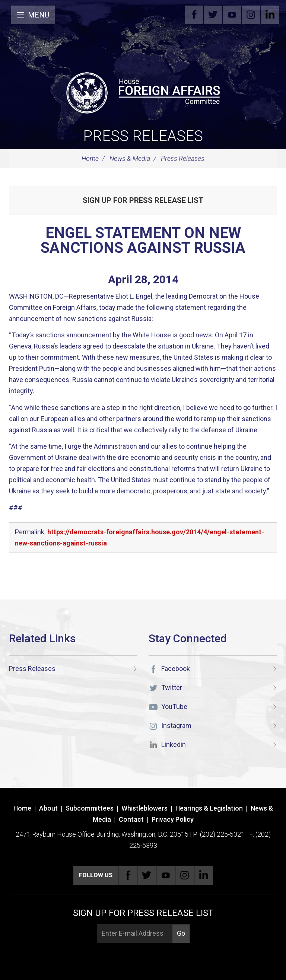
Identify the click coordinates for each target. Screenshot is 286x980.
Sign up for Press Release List (143, 200)
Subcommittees (90, 808)
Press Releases (143, 136)
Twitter (213, 15)
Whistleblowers (144, 808)
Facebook (194, 15)
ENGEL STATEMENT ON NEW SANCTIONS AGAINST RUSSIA (143, 240)
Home (90, 158)
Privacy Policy (173, 819)
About (48, 808)
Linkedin (270, 15)
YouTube (232, 15)
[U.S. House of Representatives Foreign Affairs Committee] (143, 92)
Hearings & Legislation (209, 808)
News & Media (130, 158)
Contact (131, 819)
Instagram (251, 15)
